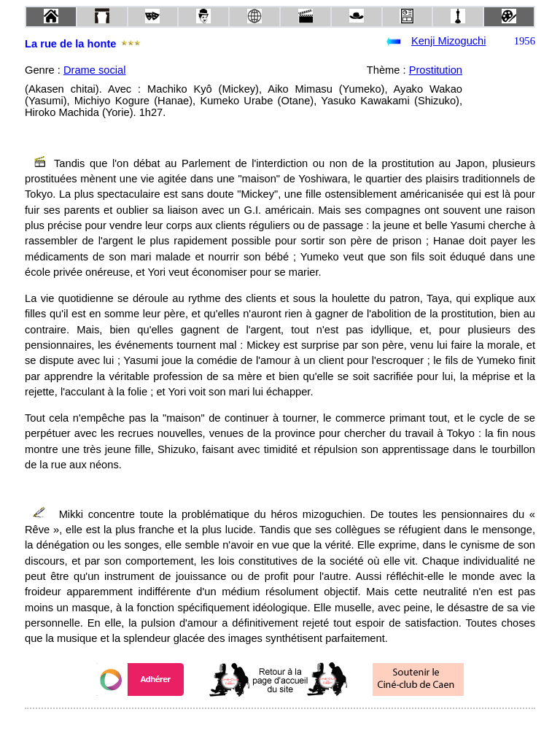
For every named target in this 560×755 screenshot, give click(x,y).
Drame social (95, 70)
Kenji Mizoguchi (449, 41)
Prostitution (436, 70)
